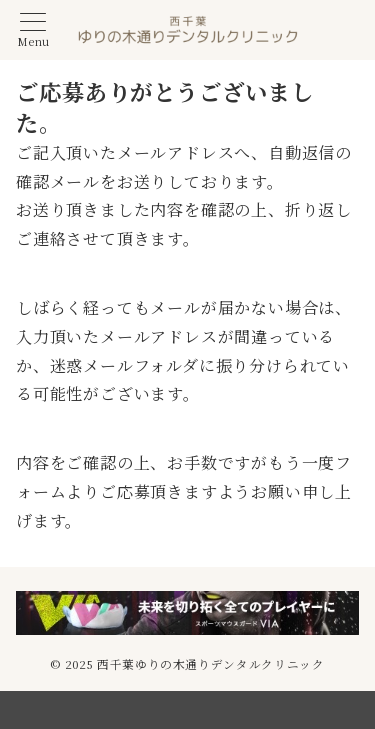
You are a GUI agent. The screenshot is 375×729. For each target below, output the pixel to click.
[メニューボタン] (33, 30)
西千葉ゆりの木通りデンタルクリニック (211, 664)
